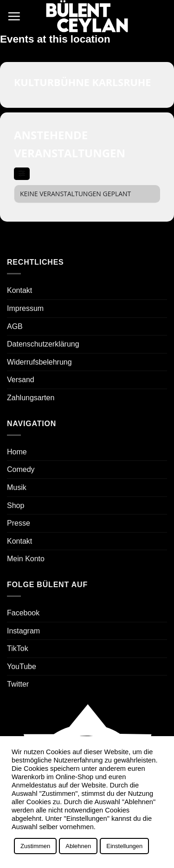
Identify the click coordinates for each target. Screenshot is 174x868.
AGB (15, 326)
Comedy (21, 469)
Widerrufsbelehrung (39, 362)
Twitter (18, 684)
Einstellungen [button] (124, 846)
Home (17, 452)
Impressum (25, 308)
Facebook (23, 613)
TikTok (18, 648)
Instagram (23, 631)
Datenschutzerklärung (43, 344)
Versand (21, 380)
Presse (19, 523)
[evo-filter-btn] (22, 174)
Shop (16, 505)
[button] (14, 16)
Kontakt (19, 290)
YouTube (22, 666)
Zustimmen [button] (35, 846)
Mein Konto (26, 559)
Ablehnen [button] (78, 846)
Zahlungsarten (31, 398)
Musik (17, 487)
